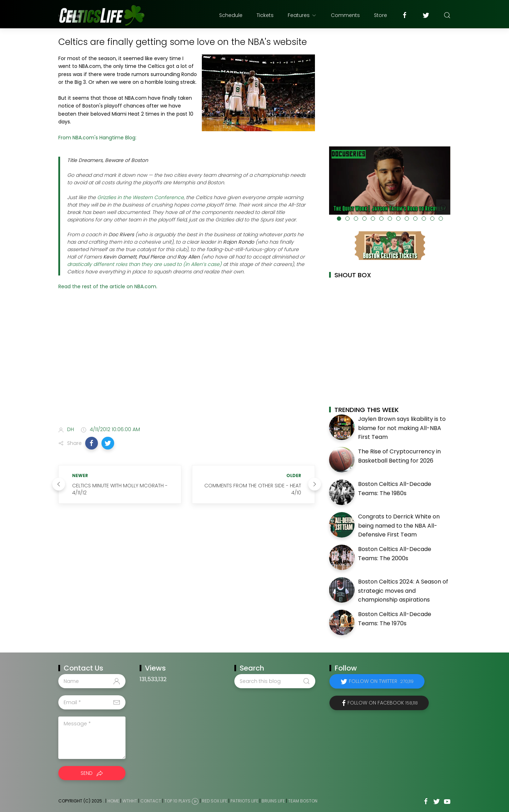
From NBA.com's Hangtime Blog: (97, 138)
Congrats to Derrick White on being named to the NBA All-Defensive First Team (399, 526)
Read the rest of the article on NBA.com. (108, 286)
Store (381, 15)
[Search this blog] (275, 681)
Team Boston (303, 801)
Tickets (265, 15)
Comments (345, 15)
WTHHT (130, 801)
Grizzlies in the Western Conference (141, 197)
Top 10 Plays (177, 801)
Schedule (231, 15)
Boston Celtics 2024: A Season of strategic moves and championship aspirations (403, 591)
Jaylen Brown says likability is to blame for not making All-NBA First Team (402, 428)
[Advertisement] (187, 365)
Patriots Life (244, 801)
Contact (151, 801)
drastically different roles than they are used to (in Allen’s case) (144, 264)
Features (302, 15)
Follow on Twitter (381, 681)
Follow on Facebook (383, 703)
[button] (92, 443)
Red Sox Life (215, 801)
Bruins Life (273, 801)
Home (113, 801)
